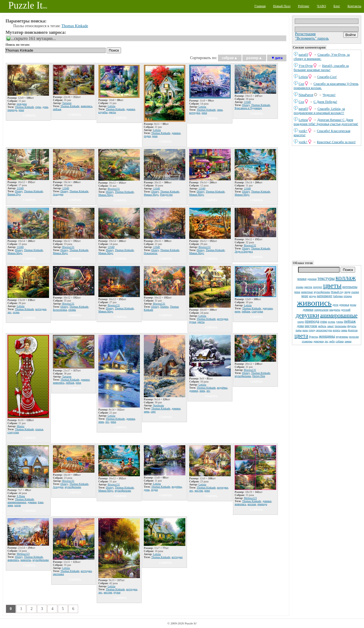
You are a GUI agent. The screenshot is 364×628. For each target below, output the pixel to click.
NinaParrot (306, 95)
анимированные (339, 315)
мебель (322, 326)
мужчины (342, 336)
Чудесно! (329, 95)
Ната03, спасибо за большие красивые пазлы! (321, 68)
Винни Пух (14, 194)
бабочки (338, 296)
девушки (307, 315)
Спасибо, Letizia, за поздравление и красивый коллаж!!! (319, 111)
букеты (313, 336)
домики (308, 310)
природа (312, 321)
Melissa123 (250, 498)
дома (300, 326)
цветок (308, 287)
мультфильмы (322, 292)
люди (347, 292)
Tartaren (67, 103)
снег (153, 412)
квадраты (335, 310)
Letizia (303, 77)
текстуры (326, 278)
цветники (58, 574)
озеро (301, 322)
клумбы (103, 112)
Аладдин (58, 194)
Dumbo (165, 307)
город (312, 330)
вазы (305, 330)
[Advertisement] (327, 203)
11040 (248, 102)
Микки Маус (106, 195)
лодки (147, 136)
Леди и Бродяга (244, 251)
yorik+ (303, 131)
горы (324, 321)
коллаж (346, 278)
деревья (344, 305)
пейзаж (350, 321)
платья (39, 429)
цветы (332, 286)
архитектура (324, 330)
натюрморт (325, 296)
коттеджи (195, 113)
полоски (354, 337)
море (305, 296)
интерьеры (350, 287)
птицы (348, 296)
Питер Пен (259, 376)
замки (348, 341)
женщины (327, 336)
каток (18, 505)
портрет (318, 287)
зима (344, 330)
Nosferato (159, 405)
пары (299, 330)
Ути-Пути (306, 66)
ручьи (193, 322)
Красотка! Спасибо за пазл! (336, 142)
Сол (301, 84)
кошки (302, 279)
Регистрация (305, 34)
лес (327, 341)
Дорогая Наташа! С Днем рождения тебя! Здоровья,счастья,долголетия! (326, 122)
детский (346, 310)
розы (353, 305)
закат (330, 326)
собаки (340, 341)
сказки (355, 292)
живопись (314, 303)
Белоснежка (60, 310)
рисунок (311, 326)
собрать (29, 116)
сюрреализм (321, 310)
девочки (319, 341)
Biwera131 (114, 189)
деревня (312, 279)
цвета (301, 336)
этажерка (307, 341)
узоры (340, 322)
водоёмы (222, 388)
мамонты (26, 560)
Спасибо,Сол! (327, 77)
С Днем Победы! (325, 102)
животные (307, 292)
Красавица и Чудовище (248, 108)
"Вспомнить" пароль (312, 38)
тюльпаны (341, 326)
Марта (21, 426)
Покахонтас (151, 253)
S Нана (21, 496)
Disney (246, 105)
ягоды (313, 296)
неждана (22, 104)
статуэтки (257, 311)
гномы (72, 310)
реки (297, 292)
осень (331, 321)
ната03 (303, 55)
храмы (300, 287)
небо (332, 341)
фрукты (352, 326)
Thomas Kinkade (75, 26)
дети (335, 305)
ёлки (41, 502)
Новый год (337, 292)
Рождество (166, 195)
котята (336, 330)
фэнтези (353, 330)
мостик (199, 491)
